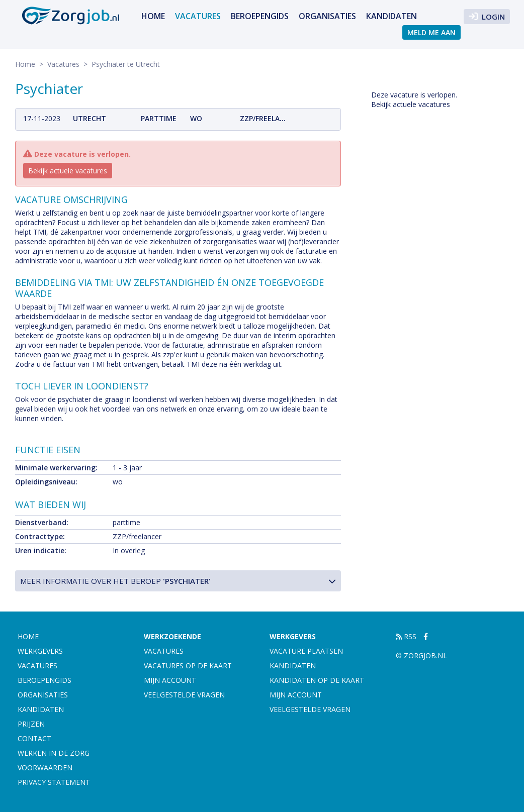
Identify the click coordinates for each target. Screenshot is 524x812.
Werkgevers (40, 651)
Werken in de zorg (54, 753)
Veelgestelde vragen (184, 695)
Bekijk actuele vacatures (68, 171)
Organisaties (327, 16)
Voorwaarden (45, 768)
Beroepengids (260, 16)
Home (153, 16)
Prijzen (31, 724)
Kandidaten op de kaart (317, 680)
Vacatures (198, 16)
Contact (34, 738)
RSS (406, 636)
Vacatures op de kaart (188, 666)
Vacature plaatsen (306, 651)
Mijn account (170, 680)
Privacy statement (54, 782)
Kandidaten (391, 16)
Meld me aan (431, 32)
